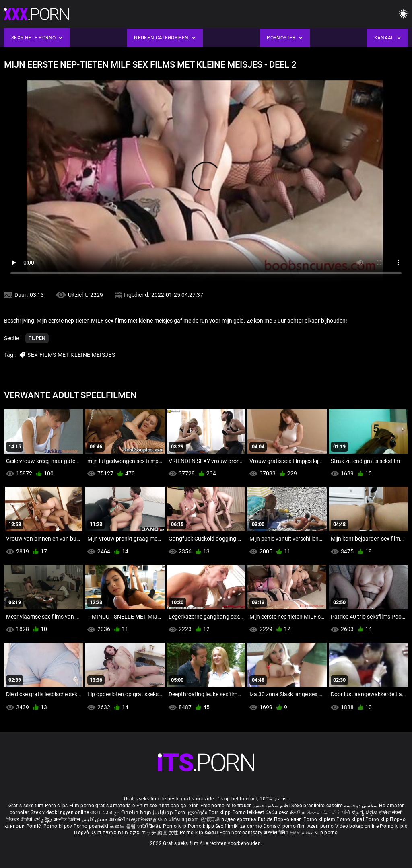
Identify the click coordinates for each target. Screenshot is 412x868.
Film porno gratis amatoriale (102, 806)
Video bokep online (357, 826)
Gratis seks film (26, 806)
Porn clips (57, 806)
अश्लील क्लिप (277, 833)
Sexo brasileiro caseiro (317, 806)
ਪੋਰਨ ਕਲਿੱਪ (170, 819)
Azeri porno (321, 826)
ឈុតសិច (191, 819)
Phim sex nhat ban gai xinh (168, 806)
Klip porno (326, 833)
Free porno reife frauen (226, 806)
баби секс (277, 812)
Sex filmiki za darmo (239, 826)
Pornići (35, 826)
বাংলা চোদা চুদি (105, 812)
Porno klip (378, 819)
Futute (265, 819)
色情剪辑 (211, 819)
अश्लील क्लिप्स (68, 819)
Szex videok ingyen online (60, 812)
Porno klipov (59, 826)
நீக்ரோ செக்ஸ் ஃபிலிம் (315, 812)
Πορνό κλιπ (88, 833)
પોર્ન (346, 812)
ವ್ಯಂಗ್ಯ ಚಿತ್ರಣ (365, 812)
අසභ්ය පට (302, 833)
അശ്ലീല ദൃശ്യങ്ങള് (133, 819)
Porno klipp (202, 826)
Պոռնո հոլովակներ (148, 812)
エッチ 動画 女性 (160, 833)
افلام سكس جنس (272, 806)
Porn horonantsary (241, 833)
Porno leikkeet (249, 812)
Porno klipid (394, 826)
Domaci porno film (284, 826)
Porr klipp (220, 812)
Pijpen (37, 338)
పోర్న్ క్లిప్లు (44, 819)
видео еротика (239, 819)
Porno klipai (351, 819)
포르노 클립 (123, 826)
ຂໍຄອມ (212, 833)
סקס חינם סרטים (121, 833)
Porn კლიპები (191, 812)
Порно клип (289, 819)
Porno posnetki (92, 826)
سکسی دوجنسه (361, 806)
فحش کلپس (95, 819)
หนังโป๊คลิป (150, 826)
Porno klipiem (320, 819)
